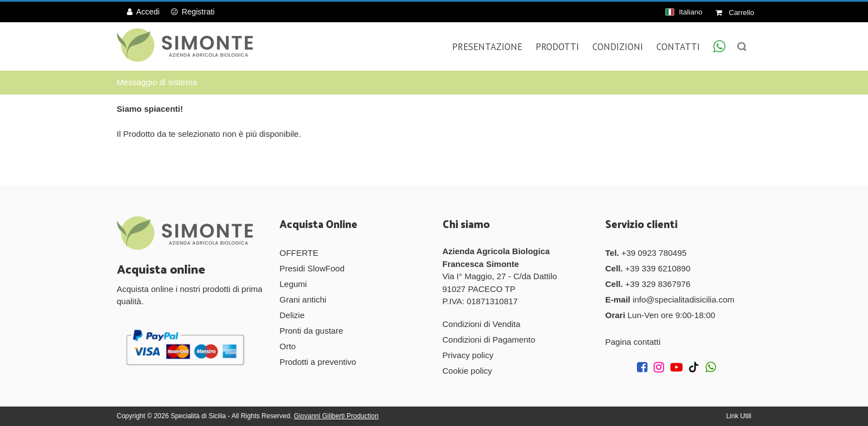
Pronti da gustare (311, 331)
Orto (288, 346)
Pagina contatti (633, 342)
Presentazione (487, 47)
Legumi (293, 284)
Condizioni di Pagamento (489, 340)
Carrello (735, 13)
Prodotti (557, 47)
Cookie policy (467, 371)
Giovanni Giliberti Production (336, 416)
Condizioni (618, 47)
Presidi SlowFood (312, 268)
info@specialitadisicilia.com (683, 299)
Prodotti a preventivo (318, 362)
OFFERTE (299, 253)
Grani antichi (303, 299)
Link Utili (739, 416)
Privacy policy (468, 355)
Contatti (678, 47)
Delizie (292, 315)
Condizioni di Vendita (482, 324)
